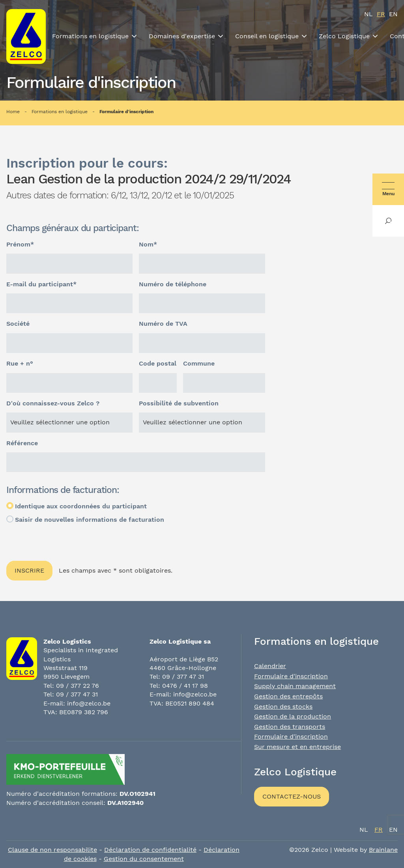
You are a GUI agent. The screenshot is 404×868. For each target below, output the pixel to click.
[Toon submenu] (134, 36)
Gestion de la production (293, 716)
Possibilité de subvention (179, 403)
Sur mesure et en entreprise (297, 747)
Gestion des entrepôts (288, 696)
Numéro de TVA (163, 324)
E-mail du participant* (41, 284)
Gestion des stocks (283, 707)
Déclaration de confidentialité (150, 850)
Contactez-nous (292, 796)
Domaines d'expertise (182, 36)
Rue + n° (20, 363)
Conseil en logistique (267, 36)
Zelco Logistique (344, 36)
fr (381, 14)
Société (18, 324)
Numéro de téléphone (173, 284)
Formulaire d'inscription (126, 112)
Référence (22, 443)
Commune (199, 363)
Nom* (148, 244)
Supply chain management (295, 686)
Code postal (158, 363)
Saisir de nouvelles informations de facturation (90, 520)
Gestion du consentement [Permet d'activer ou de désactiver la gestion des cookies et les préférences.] (144, 859)
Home (13, 112)
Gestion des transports (290, 727)
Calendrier (270, 666)
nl (368, 14)
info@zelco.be (89, 703)
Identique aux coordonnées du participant (81, 506)
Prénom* (20, 244)
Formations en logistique (90, 36)
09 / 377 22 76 (78, 686)
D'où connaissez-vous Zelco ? (53, 403)
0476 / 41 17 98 (185, 686)
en (393, 14)
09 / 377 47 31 (77, 694)
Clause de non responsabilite (52, 850)
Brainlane (383, 850)
